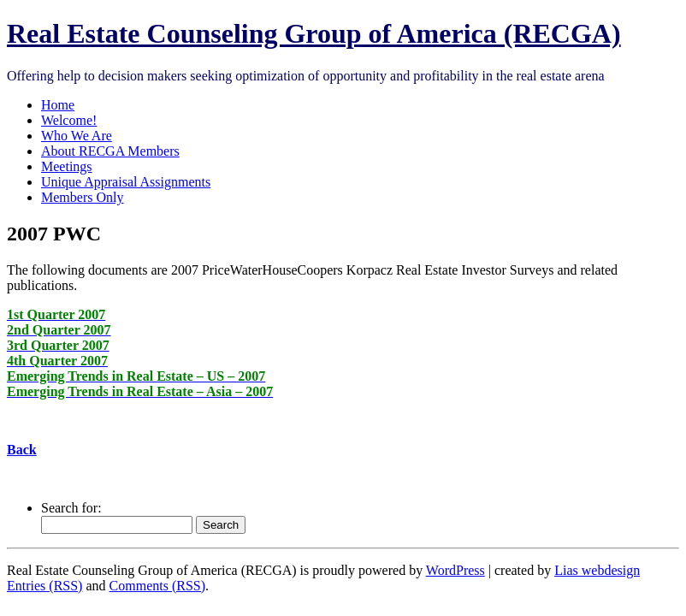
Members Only (82, 197)
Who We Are (77, 136)
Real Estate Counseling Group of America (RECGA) (314, 33)
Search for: (71, 508)
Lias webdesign (597, 570)
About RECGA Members (110, 151)
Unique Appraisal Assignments (126, 182)
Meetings (67, 166)
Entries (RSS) (44, 586)
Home (58, 105)
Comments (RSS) (157, 586)
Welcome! (69, 120)
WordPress (455, 570)
